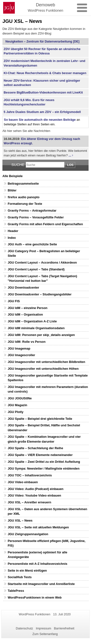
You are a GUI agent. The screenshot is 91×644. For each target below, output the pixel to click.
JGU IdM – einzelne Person (28, 308)
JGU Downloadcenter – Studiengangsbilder (40, 294)
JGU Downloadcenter (23, 288)
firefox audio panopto (24, 197)
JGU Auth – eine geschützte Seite (32, 244)
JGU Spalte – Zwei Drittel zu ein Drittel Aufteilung (44, 462)
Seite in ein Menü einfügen (27, 571)
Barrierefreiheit (64, 628)
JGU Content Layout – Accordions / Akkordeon (42, 262)
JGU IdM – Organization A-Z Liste (32, 321)
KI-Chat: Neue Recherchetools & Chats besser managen (45, 73)
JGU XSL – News (20, 520)
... (70, 155)
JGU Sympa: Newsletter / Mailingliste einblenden (44, 468)
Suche (18, 165)
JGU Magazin (17, 405)
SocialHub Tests (20, 577)
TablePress (16, 591)
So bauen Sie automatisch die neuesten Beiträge (40, 120)
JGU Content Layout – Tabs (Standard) (36, 269)
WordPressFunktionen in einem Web (35, 597)
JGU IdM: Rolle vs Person (27, 342)
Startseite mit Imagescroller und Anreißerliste (41, 584)
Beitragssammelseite (23, 184)
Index (12, 238)
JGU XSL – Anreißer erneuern (29, 502)
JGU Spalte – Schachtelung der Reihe (35, 448)
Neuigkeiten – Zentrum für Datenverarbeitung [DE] (41, 41)
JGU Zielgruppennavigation (28, 534)
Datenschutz (24, 628)
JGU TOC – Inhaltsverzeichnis (30, 475)
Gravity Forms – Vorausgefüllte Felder (36, 217)
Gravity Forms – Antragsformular (32, 210)
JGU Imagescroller (21, 355)
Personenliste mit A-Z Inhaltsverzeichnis (38, 564)
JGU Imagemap (19, 348)
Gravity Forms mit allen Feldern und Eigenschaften (45, 224)
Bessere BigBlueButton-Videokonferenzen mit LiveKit (43, 92)
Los (70, 165)
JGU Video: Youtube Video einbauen (34, 495)
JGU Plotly (16, 412)
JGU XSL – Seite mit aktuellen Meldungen (38, 527)
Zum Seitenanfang (45, 634)
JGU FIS (14, 301)
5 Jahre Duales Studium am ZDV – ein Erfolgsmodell (42, 112)
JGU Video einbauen (23, 482)
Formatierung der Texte (25, 204)
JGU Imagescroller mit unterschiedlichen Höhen (43, 369)
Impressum (44, 628)
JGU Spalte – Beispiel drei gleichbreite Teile (40, 419)
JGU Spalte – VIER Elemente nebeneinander (40, 455)
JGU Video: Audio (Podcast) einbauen (36, 489)
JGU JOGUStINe (20, 398)
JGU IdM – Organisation (25, 314)
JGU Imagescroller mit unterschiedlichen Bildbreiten (46, 362)
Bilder (12, 190)
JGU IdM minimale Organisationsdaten (36, 328)
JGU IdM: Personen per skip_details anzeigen (41, 335)
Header (13, 231)
